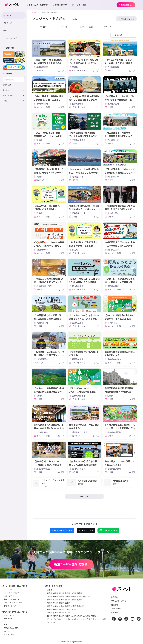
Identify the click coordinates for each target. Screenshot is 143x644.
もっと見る (84, 496)
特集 (5, 31)
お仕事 (5, 101)
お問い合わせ (116, 608)
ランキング (8, 23)
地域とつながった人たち (13, 602)
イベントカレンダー (11, 38)
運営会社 (115, 612)
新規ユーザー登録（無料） (71, 564)
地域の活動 (7, 85)
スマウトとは (9, 589)
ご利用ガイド (9, 615)
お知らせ (7, 631)
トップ (7, 15)
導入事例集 (8, 619)
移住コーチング (10, 606)
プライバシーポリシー (120, 601)
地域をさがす (9, 596)
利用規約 (115, 597)
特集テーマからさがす (12, 599)
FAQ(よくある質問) (11, 628)
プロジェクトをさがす (12, 593)
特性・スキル (8, 95)
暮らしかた (7, 90)
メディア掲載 (9, 635)
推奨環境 (115, 605)
